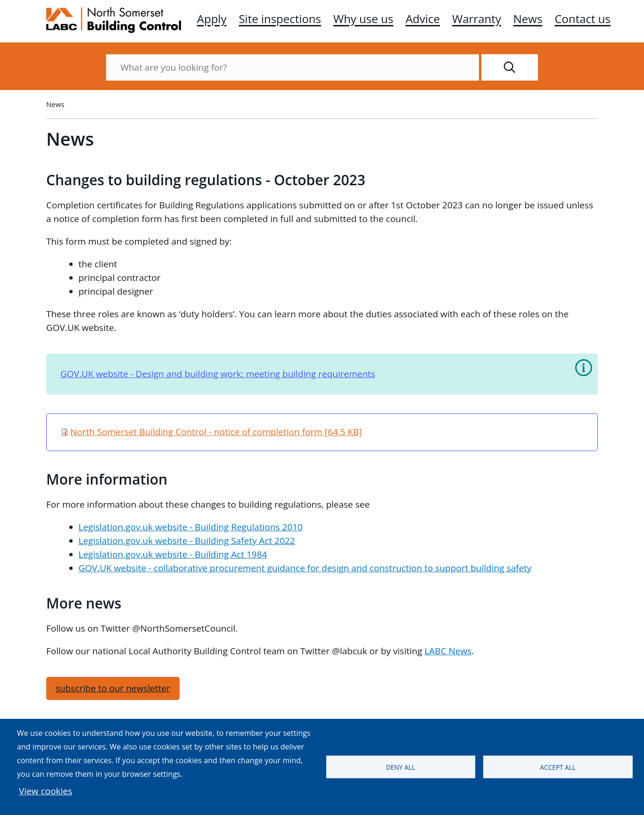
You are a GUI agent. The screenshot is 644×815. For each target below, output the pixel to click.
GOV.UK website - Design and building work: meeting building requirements (218, 374)
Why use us (363, 19)
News (528, 19)
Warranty (477, 19)
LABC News (448, 651)
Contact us (582, 19)
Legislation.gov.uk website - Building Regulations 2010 (191, 527)
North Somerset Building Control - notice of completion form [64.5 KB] (216, 432)
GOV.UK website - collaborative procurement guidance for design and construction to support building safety (305, 568)
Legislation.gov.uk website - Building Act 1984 (173, 554)
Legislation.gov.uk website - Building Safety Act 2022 (187, 541)
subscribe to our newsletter (113, 688)
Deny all (401, 767)
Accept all (558, 767)
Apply (212, 19)
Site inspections (280, 19)
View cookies (45, 791)
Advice (423, 19)
